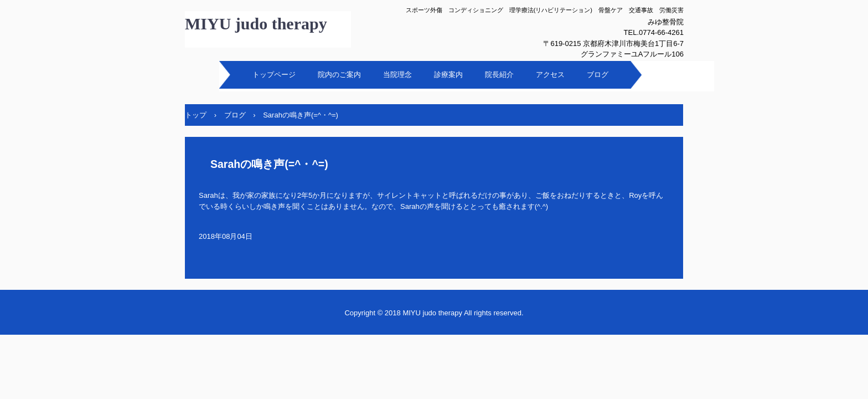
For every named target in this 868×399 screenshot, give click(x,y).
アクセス (550, 75)
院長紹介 (499, 75)
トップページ (274, 75)
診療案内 (448, 75)
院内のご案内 (339, 75)
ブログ (598, 75)
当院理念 (397, 75)
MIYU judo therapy (256, 24)
